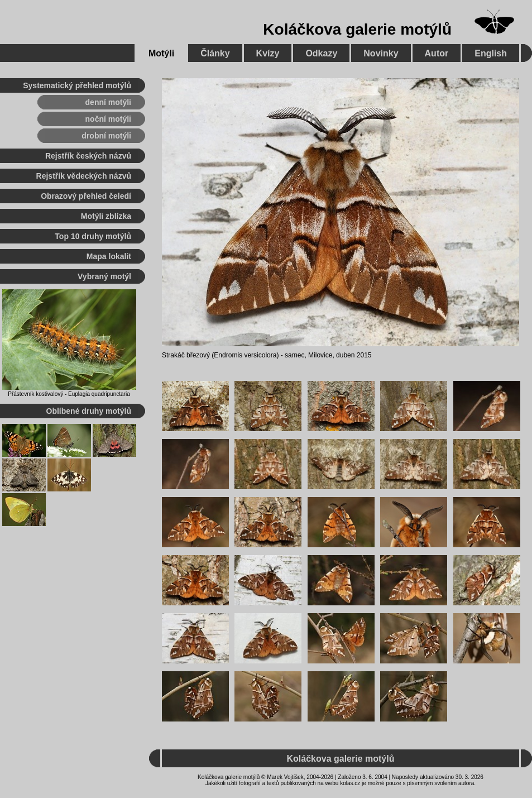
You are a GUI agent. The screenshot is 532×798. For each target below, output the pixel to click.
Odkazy (321, 53)
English (491, 53)
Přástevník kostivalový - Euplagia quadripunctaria (69, 394)
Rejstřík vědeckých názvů (84, 176)
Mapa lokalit (109, 256)
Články (215, 53)
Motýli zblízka (106, 216)
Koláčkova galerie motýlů (357, 29)
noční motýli (108, 119)
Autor (437, 53)
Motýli (161, 53)
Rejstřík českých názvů (88, 156)
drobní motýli (106, 136)
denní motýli (108, 102)
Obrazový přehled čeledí (86, 196)
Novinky (381, 53)
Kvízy (268, 53)
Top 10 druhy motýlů (93, 236)
